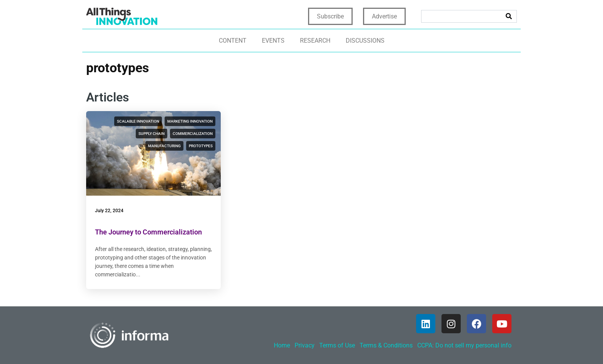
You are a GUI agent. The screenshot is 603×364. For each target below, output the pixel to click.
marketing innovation (190, 121)
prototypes (201, 146)
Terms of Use (337, 345)
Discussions (365, 41)
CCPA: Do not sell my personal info (464, 345)
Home (282, 345)
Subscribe (330, 16)
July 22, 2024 (109, 211)
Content (233, 41)
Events (273, 41)
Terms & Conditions (386, 345)
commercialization (193, 134)
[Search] (509, 16)
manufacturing (164, 146)
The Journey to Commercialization (148, 232)
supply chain (152, 134)
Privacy (305, 345)
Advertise (384, 16)
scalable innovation (138, 121)
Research (315, 41)
